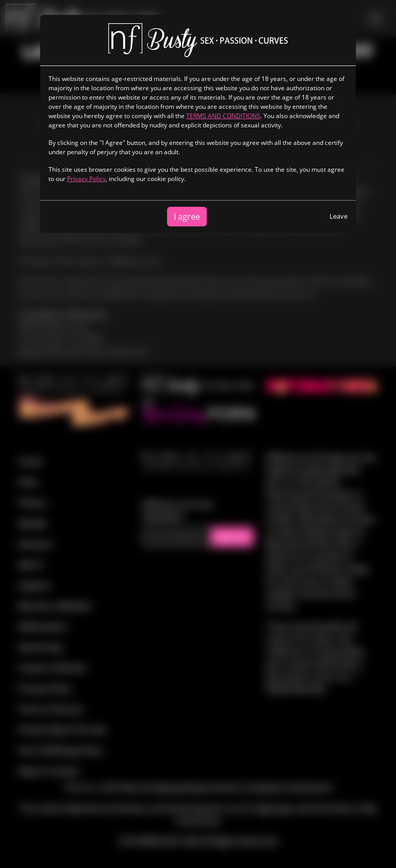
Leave (339, 216)
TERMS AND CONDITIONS (223, 116)
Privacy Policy (86, 179)
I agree (187, 217)
